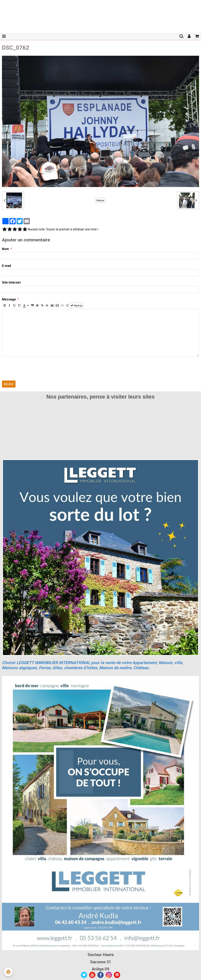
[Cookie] (8, 972)
